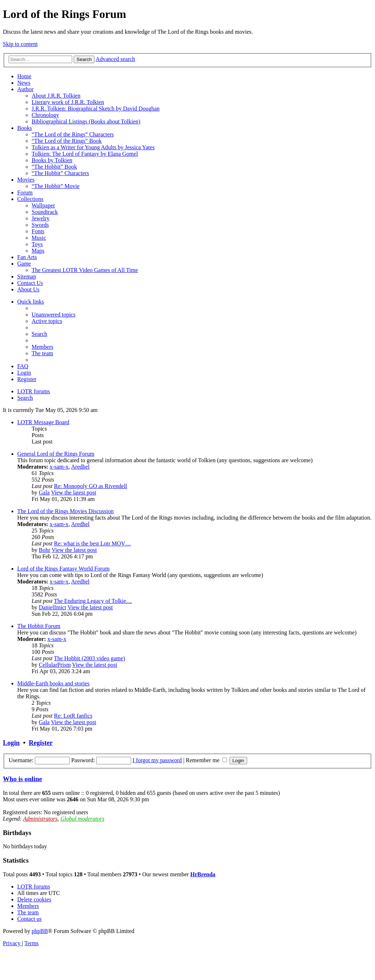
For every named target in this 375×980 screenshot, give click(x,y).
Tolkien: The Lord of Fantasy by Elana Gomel (85, 154)
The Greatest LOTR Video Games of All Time (85, 270)
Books (25, 128)
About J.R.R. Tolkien (56, 96)
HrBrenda (203, 874)
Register (41, 743)
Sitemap (27, 276)
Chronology (45, 115)
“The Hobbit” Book (54, 167)
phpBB (40, 931)
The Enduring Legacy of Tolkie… (93, 601)
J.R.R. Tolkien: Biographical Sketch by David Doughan (96, 109)
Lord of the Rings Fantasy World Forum (63, 569)
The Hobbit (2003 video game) (89, 658)
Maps (38, 251)
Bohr (45, 550)
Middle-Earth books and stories (53, 683)
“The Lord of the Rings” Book (67, 141)
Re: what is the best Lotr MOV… (92, 543)
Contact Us (30, 283)
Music (39, 238)
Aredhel (80, 467)
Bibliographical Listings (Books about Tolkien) (86, 121)
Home (24, 76)
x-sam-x (59, 467)
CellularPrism (55, 665)
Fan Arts (27, 257)
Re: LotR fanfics (73, 716)
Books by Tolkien (52, 160)
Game (24, 264)
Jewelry (41, 218)
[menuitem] (54, 315)
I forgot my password (157, 760)
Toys (37, 244)
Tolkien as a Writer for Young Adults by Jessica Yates (93, 147)
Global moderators (82, 819)
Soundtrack (45, 212)
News (24, 83)
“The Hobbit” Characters (60, 173)
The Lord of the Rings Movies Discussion (65, 511)
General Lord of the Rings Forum (56, 454)
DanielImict (52, 607)
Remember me (206, 760)
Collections (30, 199)
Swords (40, 225)
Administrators (40, 819)
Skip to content (20, 44)
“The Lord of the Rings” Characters (73, 134)
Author (25, 89)
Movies (26, 180)
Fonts (38, 231)
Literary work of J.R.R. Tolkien (68, 102)
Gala (44, 493)
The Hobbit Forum (39, 626)
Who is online (22, 779)
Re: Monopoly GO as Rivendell (91, 486)
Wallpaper (43, 205)
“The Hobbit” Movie (55, 186)
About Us (28, 289)
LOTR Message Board (43, 422)
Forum (25, 193)
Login (11, 743)
